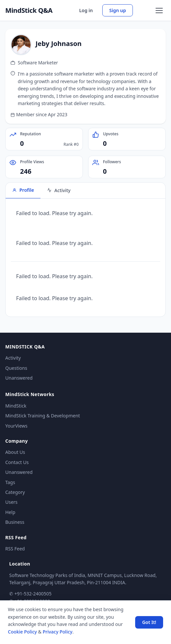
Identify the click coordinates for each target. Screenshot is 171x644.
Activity (13, 358)
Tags (10, 482)
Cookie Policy (22, 632)
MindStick (16, 406)
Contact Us (17, 462)
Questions (16, 368)
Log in (86, 10)
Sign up (118, 10)
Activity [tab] (59, 190)
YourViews (16, 426)
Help (10, 512)
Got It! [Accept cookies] (149, 622)
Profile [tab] (23, 190)
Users (11, 502)
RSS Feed (15, 549)
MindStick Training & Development (43, 416)
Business (15, 522)
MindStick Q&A (29, 11)
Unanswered (19, 378)
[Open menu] (159, 11)
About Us (15, 452)
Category (15, 492)
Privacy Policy (58, 632)
